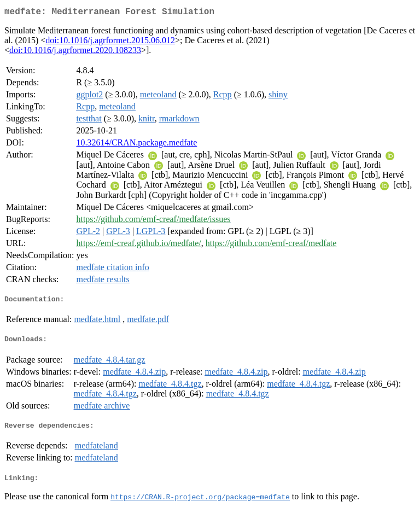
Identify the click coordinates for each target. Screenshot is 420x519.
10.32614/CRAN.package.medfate (136, 145)
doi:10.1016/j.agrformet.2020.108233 (75, 52)
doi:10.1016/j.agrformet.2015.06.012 (110, 42)
